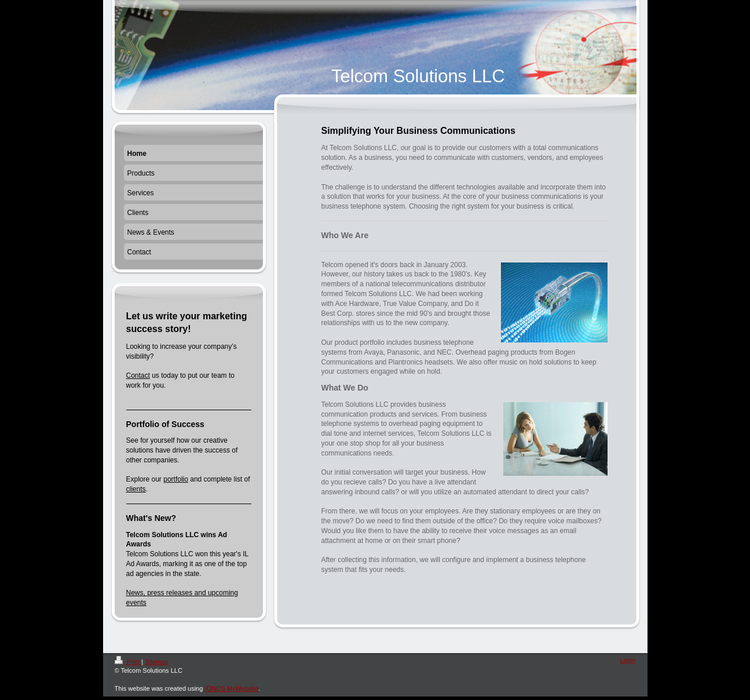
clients (136, 489)
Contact (138, 375)
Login (628, 660)
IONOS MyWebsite (231, 688)
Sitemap (156, 662)
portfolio (176, 479)
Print (128, 662)
